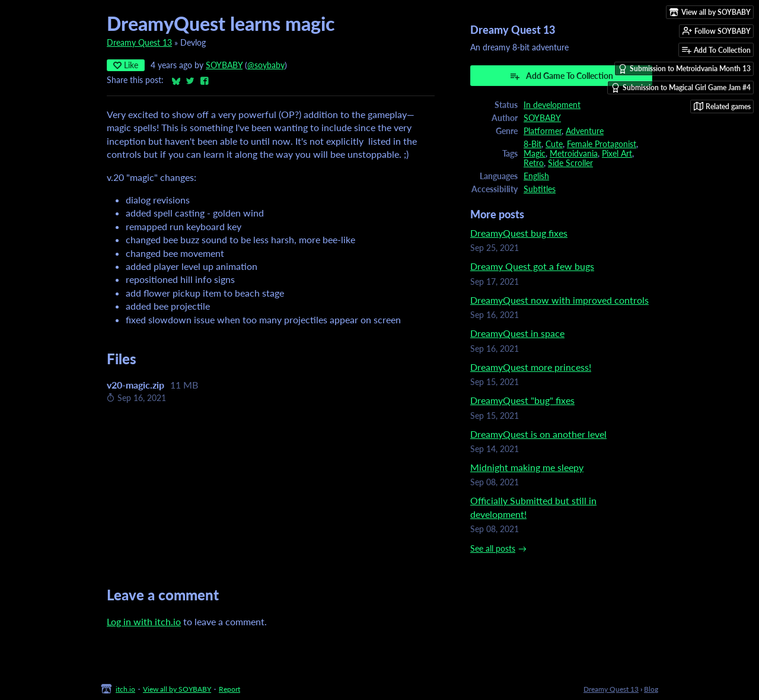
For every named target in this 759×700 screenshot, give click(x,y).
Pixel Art (617, 154)
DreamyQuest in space (517, 333)
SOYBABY (224, 65)
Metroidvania (574, 154)
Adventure (585, 131)
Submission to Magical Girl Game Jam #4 (681, 88)
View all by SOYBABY (177, 689)
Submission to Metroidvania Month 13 (684, 69)
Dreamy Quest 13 (139, 43)
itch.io (125, 689)
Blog (651, 689)
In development (552, 105)
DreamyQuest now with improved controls (559, 300)
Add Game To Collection (561, 76)
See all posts (493, 549)
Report (229, 689)
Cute (554, 144)
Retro (534, 163)
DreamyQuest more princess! (531, 367)
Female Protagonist (602, 144)
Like (126, 65)
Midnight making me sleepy (527, 467)
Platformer (543, 131)
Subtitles (540, 189)
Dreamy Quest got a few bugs (532, 266)
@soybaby (266, 65)
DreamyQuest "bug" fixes (522, 400)
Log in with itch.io (144, 621)
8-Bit (532, 144)
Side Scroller (570, 163)
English (536, 176)
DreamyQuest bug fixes (519, 233)
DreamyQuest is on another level (538, 434)
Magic (535, 154)
